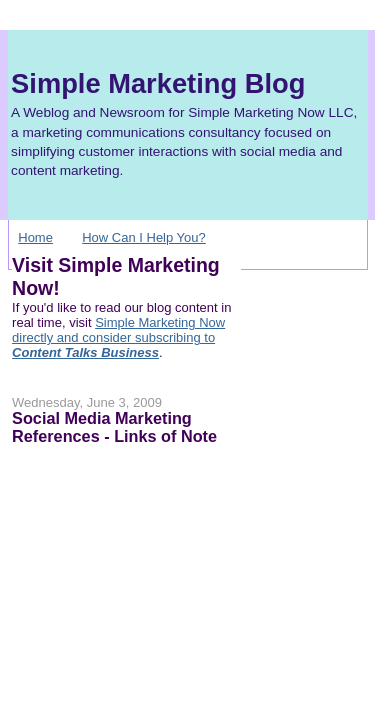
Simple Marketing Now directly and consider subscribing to (118, 337)
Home (35, 237)
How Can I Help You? (144, 237)
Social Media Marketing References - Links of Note (114, 427)
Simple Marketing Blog (158, 83)
